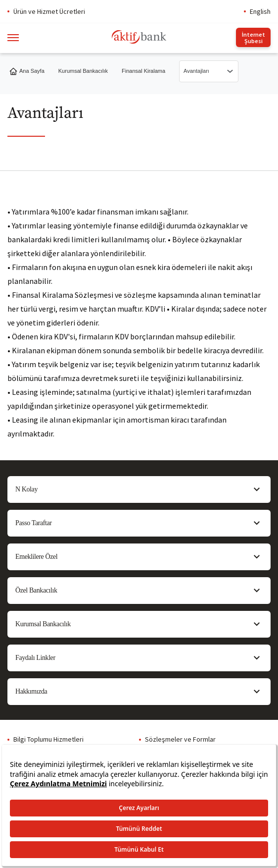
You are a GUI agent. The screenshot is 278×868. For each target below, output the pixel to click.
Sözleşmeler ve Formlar (180, 739)
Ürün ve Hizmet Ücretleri (49, 11)
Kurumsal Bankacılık (83, 71)
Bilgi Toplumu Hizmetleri (48, 739)
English (260, 11)
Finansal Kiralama (143, 71)
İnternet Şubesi (254, 38)
